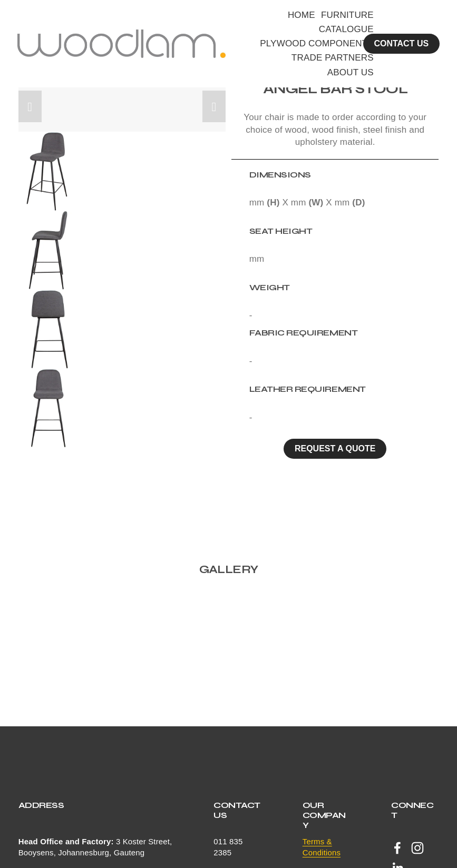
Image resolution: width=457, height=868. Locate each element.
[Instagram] (417, 848)
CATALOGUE (347, 30)
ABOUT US (351, 72)
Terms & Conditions (322, 847)
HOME (302, 15)
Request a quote (335, 448)
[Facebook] (397, 848)
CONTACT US (401, 44)
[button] (30, 106)
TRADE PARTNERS (333, 58)
